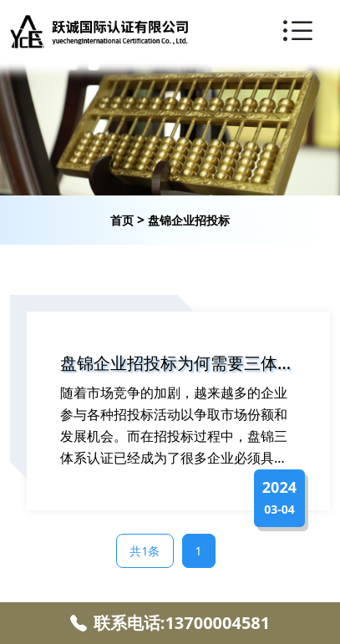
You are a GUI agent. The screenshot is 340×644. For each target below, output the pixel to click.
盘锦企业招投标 (189, 220)
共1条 (145, 551)
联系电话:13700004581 (170, 623)
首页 (122, 220)
